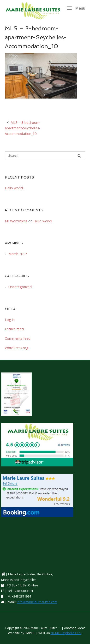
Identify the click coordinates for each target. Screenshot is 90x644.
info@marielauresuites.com (37, 602)
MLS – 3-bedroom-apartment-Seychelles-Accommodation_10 (23, 128)
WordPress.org (17, 348)
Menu (76, 8)
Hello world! (14, 188)
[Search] (79, 156)
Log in (10, 320)
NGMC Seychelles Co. (66, 633)
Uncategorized (20, 287)
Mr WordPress (16, 221)
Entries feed (14, 329)
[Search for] (45, 156)
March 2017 (18, 254)
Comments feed (18, 338)
